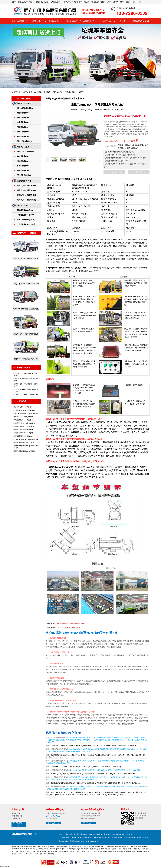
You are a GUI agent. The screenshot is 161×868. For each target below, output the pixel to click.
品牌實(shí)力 (89, 21)
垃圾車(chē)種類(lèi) (25, 103)
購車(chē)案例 (54, 21)
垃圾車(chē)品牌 (23, 147)
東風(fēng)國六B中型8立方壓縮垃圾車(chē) (26, 309)
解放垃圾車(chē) (23, 156)
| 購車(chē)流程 (116, 172)
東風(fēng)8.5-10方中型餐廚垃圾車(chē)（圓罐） (26, 334)
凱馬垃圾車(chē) (23, 170)
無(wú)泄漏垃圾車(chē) (26, 108)
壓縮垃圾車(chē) (58, 2)
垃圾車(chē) (37, 21)
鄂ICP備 (130, 834)
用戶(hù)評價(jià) (17, 816)
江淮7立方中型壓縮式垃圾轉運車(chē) (26, 359)
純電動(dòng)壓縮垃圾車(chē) (28, 200)
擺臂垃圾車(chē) (23, 132)
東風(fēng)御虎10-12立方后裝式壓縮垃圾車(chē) (72, 624)
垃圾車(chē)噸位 (57, 92)
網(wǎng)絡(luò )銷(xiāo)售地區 (90, 813)
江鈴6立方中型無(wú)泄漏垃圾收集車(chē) (26, 259)
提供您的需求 (54, 823)
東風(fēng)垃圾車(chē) (25, 152)
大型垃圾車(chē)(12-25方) (27, 224)
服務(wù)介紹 (16, 813)
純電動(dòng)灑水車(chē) (27, 190)
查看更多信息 (88, 823)
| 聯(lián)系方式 (140, 172)
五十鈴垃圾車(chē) (24, 175)
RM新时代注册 (5, 867)
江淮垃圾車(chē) (23, 166)
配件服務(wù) (16, 818)
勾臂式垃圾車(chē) (138, 145)
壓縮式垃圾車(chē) (125, 145)
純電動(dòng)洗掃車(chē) (27, 186)
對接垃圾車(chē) (23, 113)
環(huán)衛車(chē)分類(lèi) (40, 92)
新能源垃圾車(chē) (24, 181)
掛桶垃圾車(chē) (23, 136)
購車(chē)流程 (72, 21)
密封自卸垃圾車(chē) (25, 141)
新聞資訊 (123, 21)
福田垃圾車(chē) (23, 161)
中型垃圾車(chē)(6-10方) (74, 92)
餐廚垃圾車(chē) (23, 127)
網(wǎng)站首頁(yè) (20, 21)
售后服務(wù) (106, 21)
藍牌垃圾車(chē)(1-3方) (26, 210)
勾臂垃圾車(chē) (68, 2)
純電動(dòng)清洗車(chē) (27, 195)
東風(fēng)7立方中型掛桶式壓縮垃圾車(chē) (26, 284)
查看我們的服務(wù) (19, 824)
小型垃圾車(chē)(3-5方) (26, 215)
